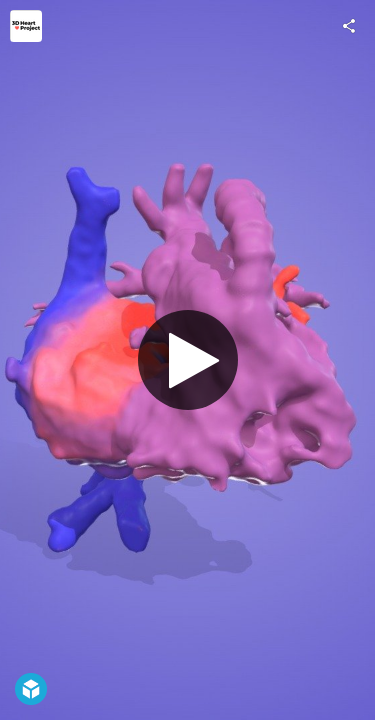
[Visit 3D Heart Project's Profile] (26, 26)
